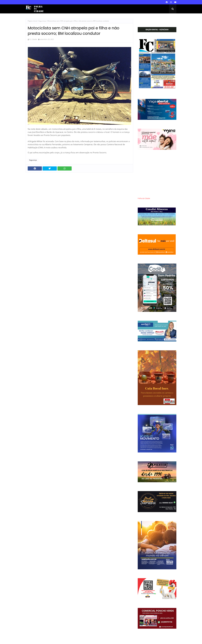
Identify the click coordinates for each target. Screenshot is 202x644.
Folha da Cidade (144, 198)
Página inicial (32, 21)
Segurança (42, 21)
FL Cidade (33, 39)
